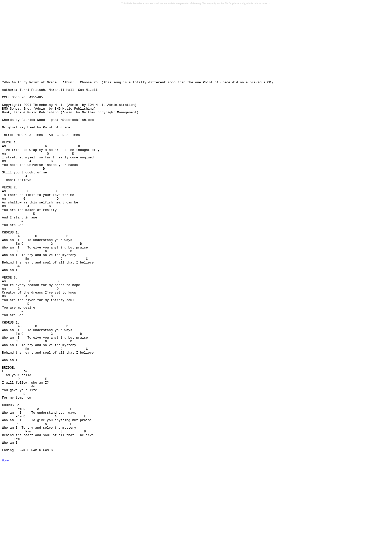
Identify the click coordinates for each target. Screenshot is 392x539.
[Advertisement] (40, 45)
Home (5, 536)
